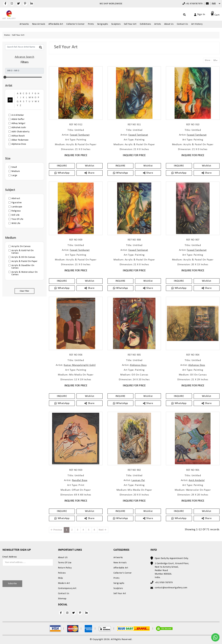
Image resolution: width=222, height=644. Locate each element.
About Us (169, 24)
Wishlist (90, 166)
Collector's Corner (75, 24)
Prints (91, 24)
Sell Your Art (130, 24)
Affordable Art (56, 24)
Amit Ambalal (197, 480)
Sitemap (62, 599)
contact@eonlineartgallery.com (171, 588)
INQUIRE (62, 166)
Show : (208, 60)
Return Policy (65, 568)
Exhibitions (145, 24)
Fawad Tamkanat (80, 135)
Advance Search (24, 57)
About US (63, 558)
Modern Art (64, 583)
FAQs (60, 578)
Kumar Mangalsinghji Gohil (80, 365)
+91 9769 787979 (164, 583)
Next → (103, 530)
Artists (158, 24)
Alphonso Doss (138, 365)
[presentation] (22, 573)
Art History (197, 24)
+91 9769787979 (193, 4)
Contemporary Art (67, 588)
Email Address (10, 557)
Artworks (24, 24)
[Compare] (206, 4)
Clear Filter (24, 291)
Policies (62, 573)
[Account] (196, 15)
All (10, 100)
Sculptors (116, 24)
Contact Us (182, 24)
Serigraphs (103, 24)
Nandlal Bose (80, 480)
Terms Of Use (65, 563)
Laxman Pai (138, 480)
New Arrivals (39, 24)
